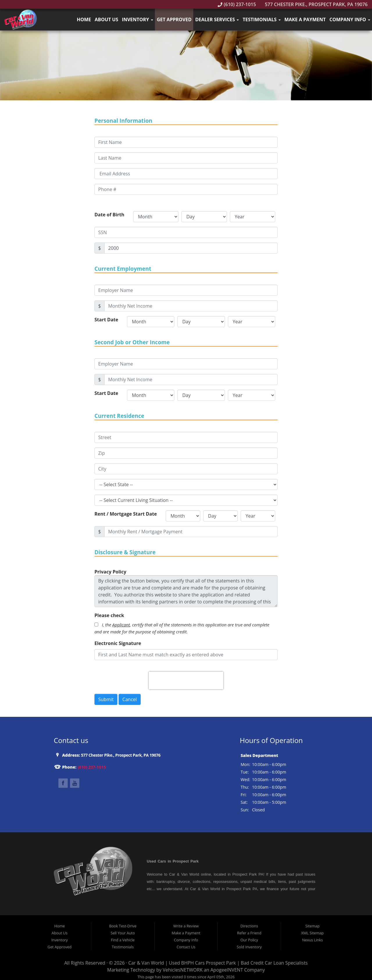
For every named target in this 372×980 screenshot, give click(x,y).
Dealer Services (217, 19)
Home (84, 19)
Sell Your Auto (123, 933)
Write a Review (186, 926)
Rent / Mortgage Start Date (126, 514)
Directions (249, 926)
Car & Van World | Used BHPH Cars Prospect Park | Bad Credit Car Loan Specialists (218, 963)
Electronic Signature (118, 643)
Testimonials (262, 19)
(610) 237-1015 (237, 4)
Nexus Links (312, 940)
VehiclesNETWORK (183, 970)
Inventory (137, 19)
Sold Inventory (249, 947)
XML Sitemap (312, 933)
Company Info (350, 19)
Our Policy (249, 940)
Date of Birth (109, 215)
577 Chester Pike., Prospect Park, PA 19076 (313, 4)
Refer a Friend (249, 933)
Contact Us (186, 947)
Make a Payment (305, 19)
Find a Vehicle (123, 940)
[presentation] (186, 680)
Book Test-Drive (123, 926)
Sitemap (313, 926)
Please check (109, 615)
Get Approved (174, 19)
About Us (107, 19)
